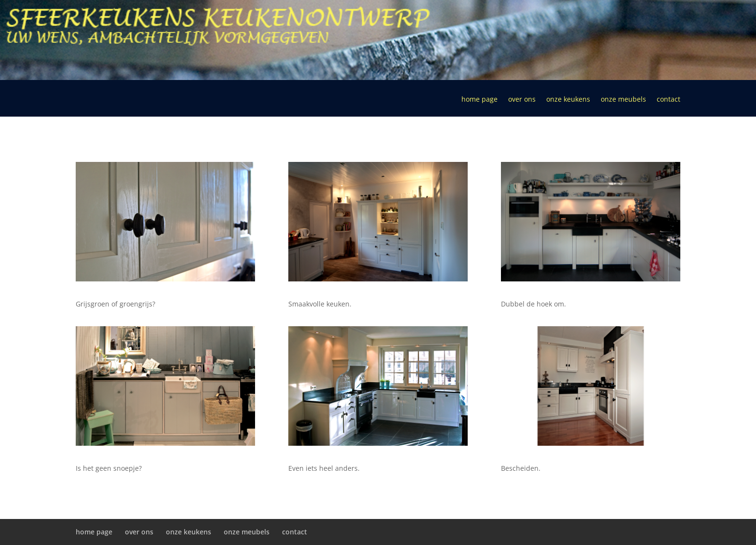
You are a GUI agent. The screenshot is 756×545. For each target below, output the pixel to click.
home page (479, 100)
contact (668, 100)
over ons (522, 100)
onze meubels (623, 100)
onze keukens (568, 100)
